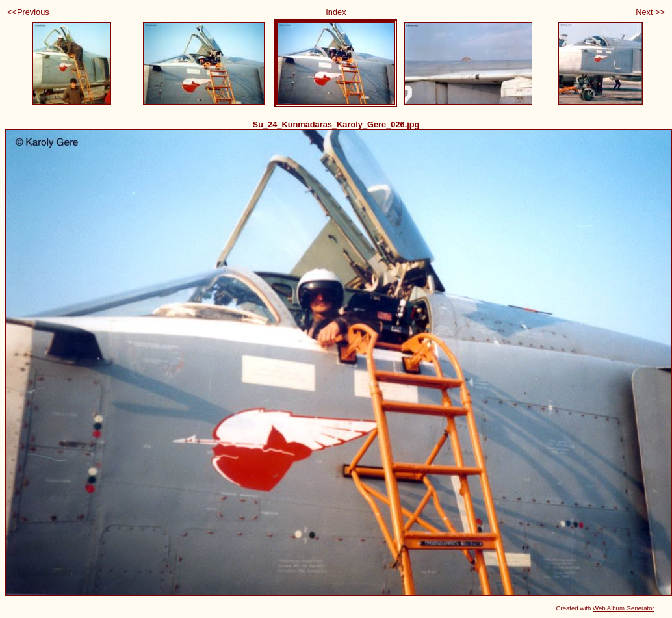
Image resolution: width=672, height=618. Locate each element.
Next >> (650, 12)
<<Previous (28, 12)
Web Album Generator (624, 608)
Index (336, 12)
